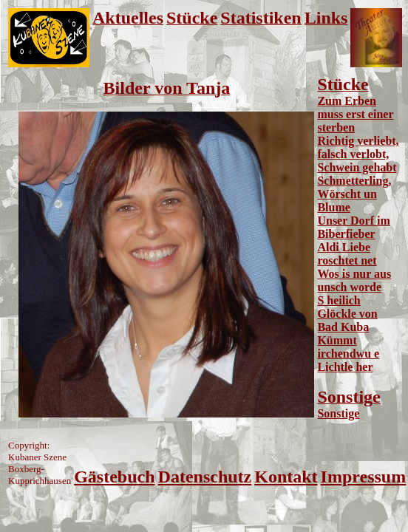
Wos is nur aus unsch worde (354, 280)
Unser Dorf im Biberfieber (353, 227)
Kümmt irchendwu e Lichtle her (348, 354)
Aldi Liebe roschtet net (347, 254)
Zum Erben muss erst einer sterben (355, 114)
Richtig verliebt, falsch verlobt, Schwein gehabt (358, 154)
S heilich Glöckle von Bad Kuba (347, 314)
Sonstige (338, 413)
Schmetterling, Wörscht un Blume (354, 194)
